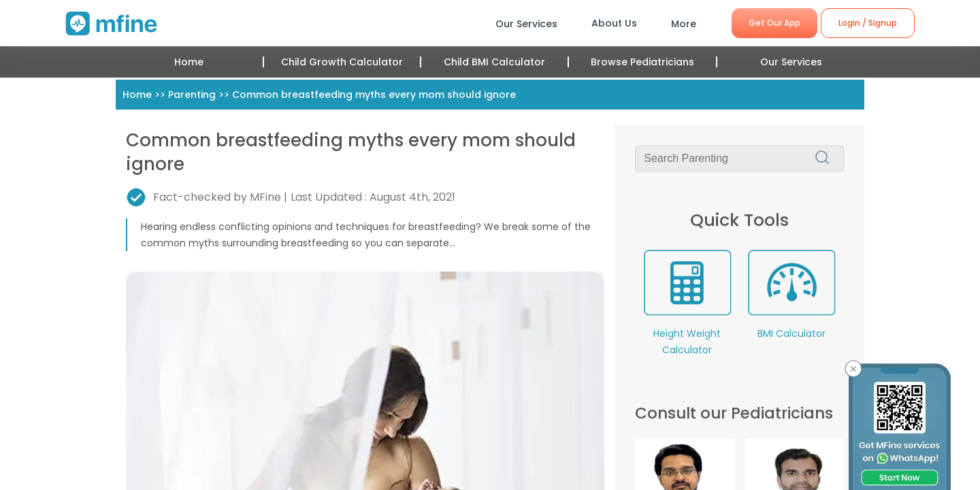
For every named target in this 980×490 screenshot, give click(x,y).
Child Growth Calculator (342, 62)
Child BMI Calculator (494, 62)
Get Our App (774, 23)
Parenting (192, 95)
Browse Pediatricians (642, 62)
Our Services (791, 62)
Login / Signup (868, 23)
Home (189, 62)
